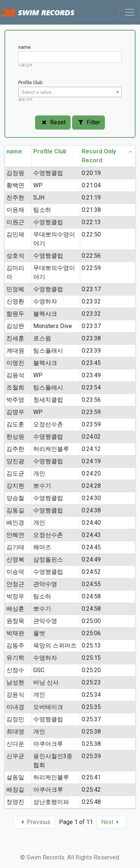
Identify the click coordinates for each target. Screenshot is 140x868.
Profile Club (56, 152)
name (18, 152)
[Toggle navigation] (130, 12)
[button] (111, 822)
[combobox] (70, 92)
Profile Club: (31, 82)
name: (25, 47)
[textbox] (70, 92)
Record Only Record (108, 156)
